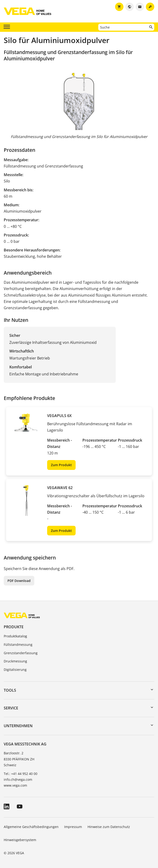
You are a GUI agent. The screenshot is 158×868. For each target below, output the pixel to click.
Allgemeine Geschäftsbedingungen (31, 827)
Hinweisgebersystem (20, 840)
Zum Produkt (61, 465)
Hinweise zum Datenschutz (109, 827)
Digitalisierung (15, 670)
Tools (10, 690)
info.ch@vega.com (18, 779)
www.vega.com (15, 785)
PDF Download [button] (19, 581)
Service (11, 708)
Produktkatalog (15, 636)
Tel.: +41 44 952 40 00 (21, 774)
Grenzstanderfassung (21, 653)
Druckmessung (15, 661)
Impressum (73, 827)
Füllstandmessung (18, 645)
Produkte (14, 627)
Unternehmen (18, 726)
